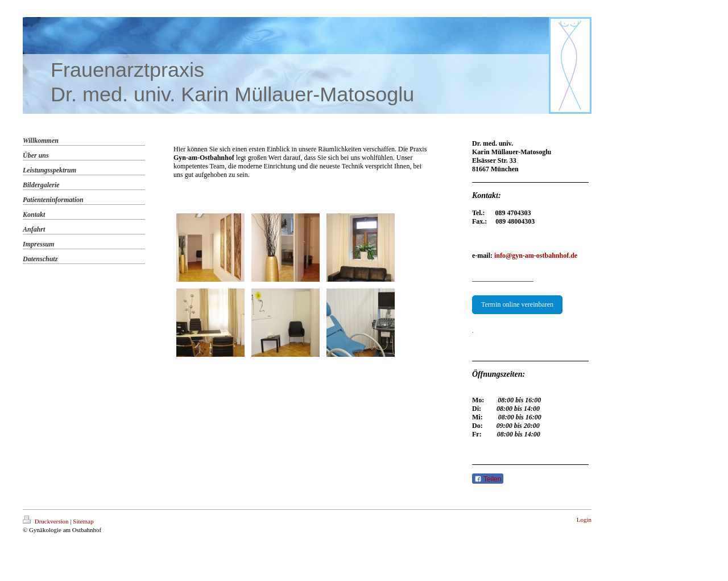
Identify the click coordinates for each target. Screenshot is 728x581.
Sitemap (83, 521)
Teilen (488, 479)
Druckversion (46, 521)
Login (584, 520)
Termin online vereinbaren (517, 304)
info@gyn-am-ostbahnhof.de (536, 256)
